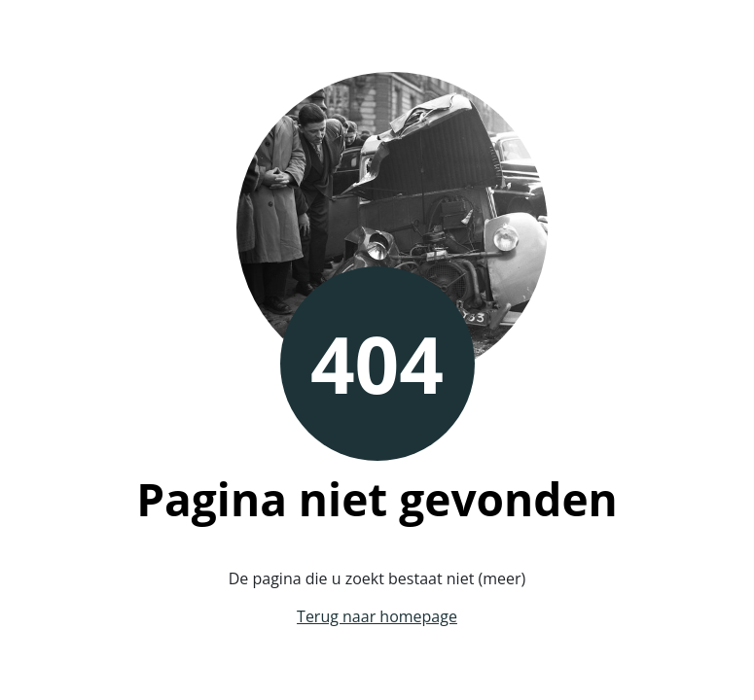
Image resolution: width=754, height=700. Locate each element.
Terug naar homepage (377, 616)
